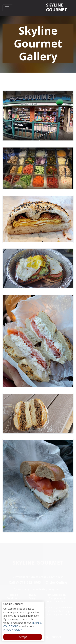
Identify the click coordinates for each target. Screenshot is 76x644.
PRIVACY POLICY (13, 630)
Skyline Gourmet (56, 7)
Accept (23, 637)
